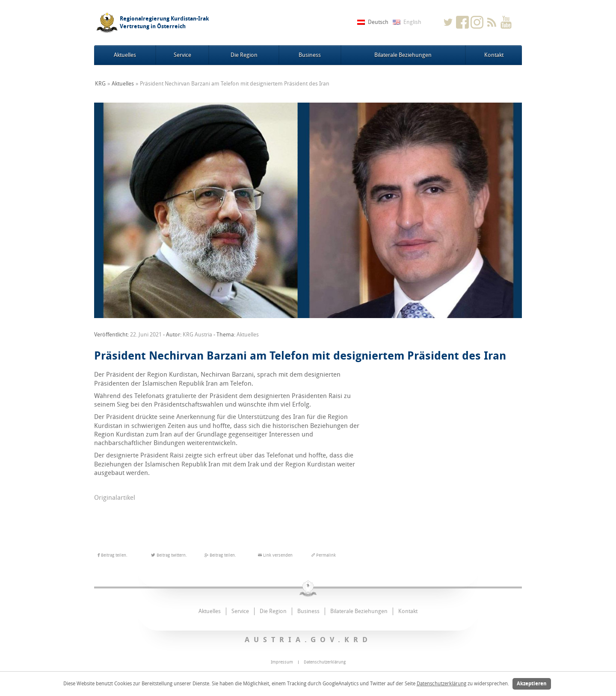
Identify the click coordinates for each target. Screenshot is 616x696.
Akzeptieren (532, 684)
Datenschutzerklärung (441, 684)
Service (182, 55)
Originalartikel (115, 498)
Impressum (282, 662)
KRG (100, 84)
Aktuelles (125, 55)
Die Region (244, 55)
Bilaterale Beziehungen (403, 55)
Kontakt (494, 55)
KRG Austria (197, 335)
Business (310, 55)
